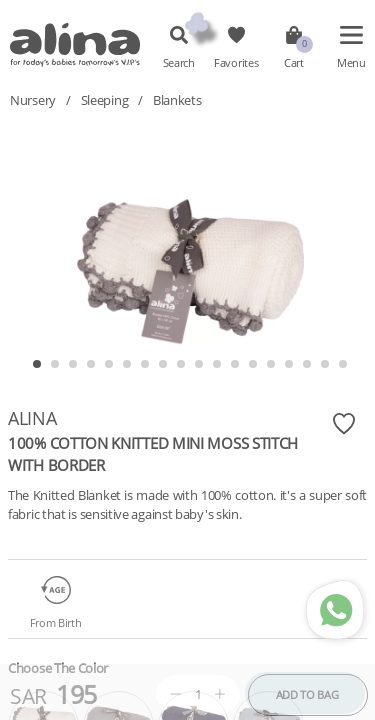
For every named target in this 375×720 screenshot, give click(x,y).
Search (179, 63)
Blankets (177, 100)
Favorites (236, 63)
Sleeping (105, 100)
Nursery (33, 100)
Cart (294, 63)
